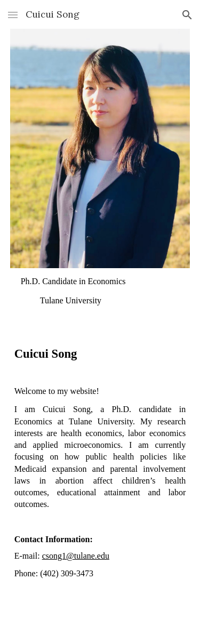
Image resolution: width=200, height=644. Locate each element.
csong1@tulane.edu (76, 556)
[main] (100, 292)
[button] (13, 15)
